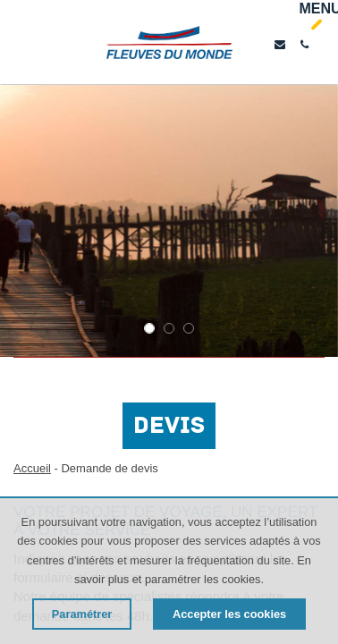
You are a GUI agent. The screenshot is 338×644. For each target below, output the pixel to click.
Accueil (32, 468)
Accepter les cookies (229, 614)
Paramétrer (82, 614)
